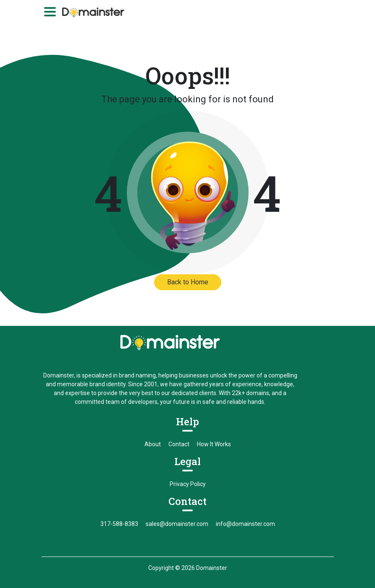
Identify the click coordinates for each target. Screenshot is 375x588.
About (153, 444)
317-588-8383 (119, 524)
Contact (179, 444)
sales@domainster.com (177, 524)
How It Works (214, 444)
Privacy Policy (188, 484)
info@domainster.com (245, 524)
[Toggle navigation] (50, 12)
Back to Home (188, 282)
